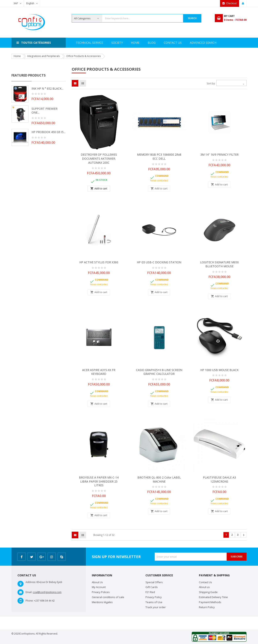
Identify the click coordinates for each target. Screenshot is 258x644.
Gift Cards (152, 587)
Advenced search (161, 43)
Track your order (156, 607)
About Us (97, 582)
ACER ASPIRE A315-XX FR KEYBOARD (99, 372)
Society (98, 43)
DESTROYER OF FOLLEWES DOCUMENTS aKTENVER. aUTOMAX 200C (99, 159)
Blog (214, 43)
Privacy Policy (154, 597)
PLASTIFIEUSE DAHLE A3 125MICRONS (219, 479)
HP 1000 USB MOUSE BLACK (219, 370)
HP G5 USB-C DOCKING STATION (159, 262)
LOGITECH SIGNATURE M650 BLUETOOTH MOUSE (219, 264)
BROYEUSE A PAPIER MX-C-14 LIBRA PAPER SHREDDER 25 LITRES (99, 481)
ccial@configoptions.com (47, 592)
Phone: (29, 601)
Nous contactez (159, 180)
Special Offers (154, 582)
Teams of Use (154, 602)
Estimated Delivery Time (213, 597)
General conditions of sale (108, 597)
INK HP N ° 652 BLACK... (47, 88)
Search (192, 18)
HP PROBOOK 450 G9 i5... (48, 132)
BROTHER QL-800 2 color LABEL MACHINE (159, 479)
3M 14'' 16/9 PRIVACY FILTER (219, 155)
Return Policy (207, 607)
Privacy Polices (101, 592)
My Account (99, 587)
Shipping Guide (208, 592)
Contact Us (192, 43)
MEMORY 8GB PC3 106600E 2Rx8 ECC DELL (159, 157)
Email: (29, 592)
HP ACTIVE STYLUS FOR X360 (99, 262)
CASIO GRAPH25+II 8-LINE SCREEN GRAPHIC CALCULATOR (159, 372)
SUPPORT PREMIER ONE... (45, 111)
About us (204, 587)
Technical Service (126, 43)
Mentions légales (102, 602)
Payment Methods (210, 602)
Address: (31, 582)
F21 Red (150, 592)
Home (80, 43)
